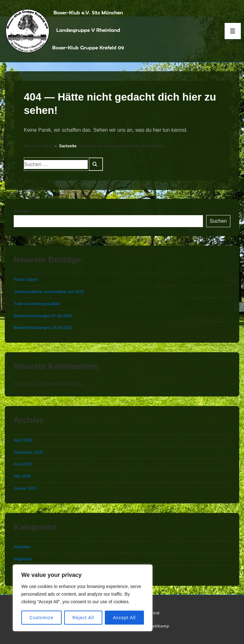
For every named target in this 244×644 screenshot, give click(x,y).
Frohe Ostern (26, 280)
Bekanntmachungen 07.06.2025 (43, 316)
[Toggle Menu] (233, 31)
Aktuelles (22, 547)
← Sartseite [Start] (65, 146)
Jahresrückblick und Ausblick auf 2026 (49, 292)
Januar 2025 (25, 488)
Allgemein (23, 559)
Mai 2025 (22, 476)
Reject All (83, 618)
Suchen (21, 211)
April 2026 (23, 440)
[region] (83, 598)
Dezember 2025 (28, 452)
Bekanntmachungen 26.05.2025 (43, 328)
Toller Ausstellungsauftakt (37, 304)
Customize (41, 618)
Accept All (124, 618)
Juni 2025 (23, 464)
